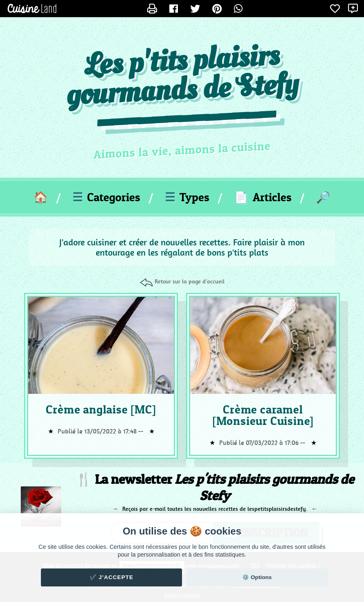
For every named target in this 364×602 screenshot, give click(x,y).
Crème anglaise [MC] (101, 409)
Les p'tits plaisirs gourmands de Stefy (182, 76)
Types (187, 197)
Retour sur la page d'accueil (190, 281)
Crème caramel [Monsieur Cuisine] (263, 415)
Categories (106, 197)
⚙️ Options (257, 577)
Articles (263, 197)
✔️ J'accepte (112, 577)
